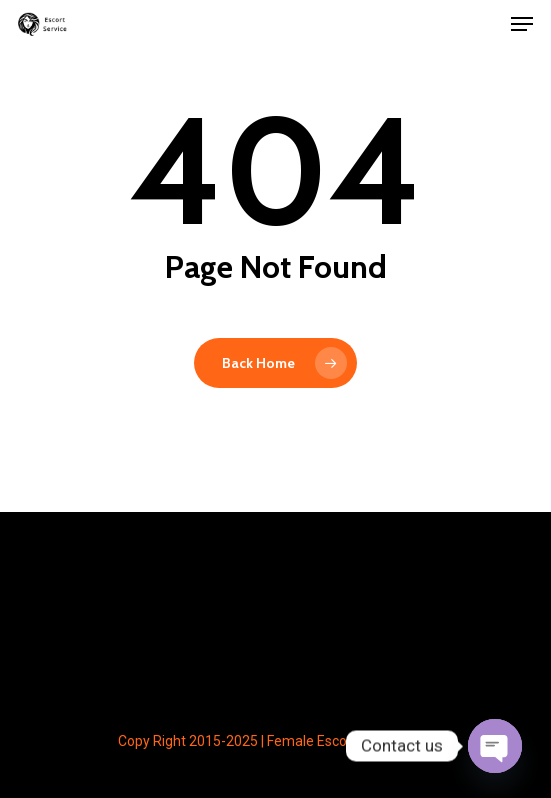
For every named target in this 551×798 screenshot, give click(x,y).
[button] (522, 24)
